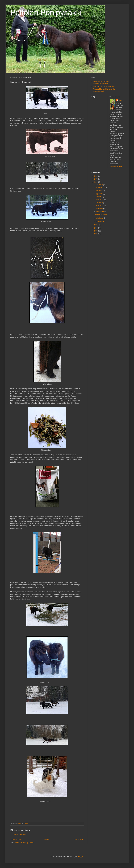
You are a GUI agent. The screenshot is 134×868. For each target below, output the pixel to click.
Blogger (81, 857)
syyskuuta (99, 194)
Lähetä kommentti (20, 835)
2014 (96, 228)
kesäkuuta (99, 203)
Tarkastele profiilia (116, 167)
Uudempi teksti (16, 839)
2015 (96, 225)
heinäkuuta (100, 200)
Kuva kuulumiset (101, 214)
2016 (96, 182)
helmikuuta (100, 218)
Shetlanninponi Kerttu (101, 84)
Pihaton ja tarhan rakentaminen (104, 87)
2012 (96, 234)
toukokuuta (100, 206)
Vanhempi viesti (78, 839)
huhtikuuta (100, 209)
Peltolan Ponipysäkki (46, 12)
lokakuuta (99, 191)
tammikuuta (100, 221)
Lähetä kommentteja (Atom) (24, 843)
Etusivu (47, 839)
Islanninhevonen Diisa (101, 81)
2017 (96, 179)
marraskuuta (100, 188)
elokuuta (99, 197)
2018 (96, 176)
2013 (96, 231)
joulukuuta (99, 185)
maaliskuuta (100, 212)
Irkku (121, 100)
